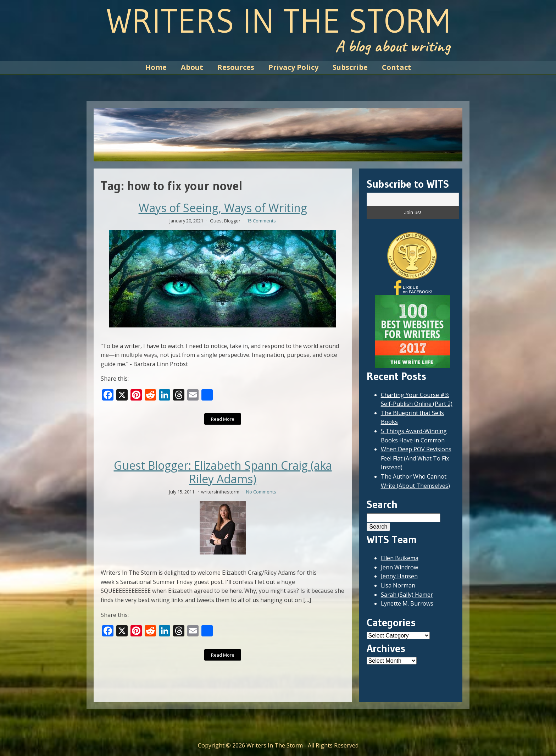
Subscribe (350, 67)
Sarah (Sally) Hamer (407, 595)
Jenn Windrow (399, 567)
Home (156, 67)
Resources (236, 67)
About (192, 67)
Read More (223, 419)
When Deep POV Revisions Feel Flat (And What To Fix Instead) (416, 458)
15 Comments (261, 221)
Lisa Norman (398, 585)
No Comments (261, 492)
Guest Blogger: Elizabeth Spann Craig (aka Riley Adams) (223, 472)
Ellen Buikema (400, 558)
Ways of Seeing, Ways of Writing (223, 208)
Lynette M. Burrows (407, 603)
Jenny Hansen (399, 576)
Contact (397, 67)
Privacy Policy (293, 67)
